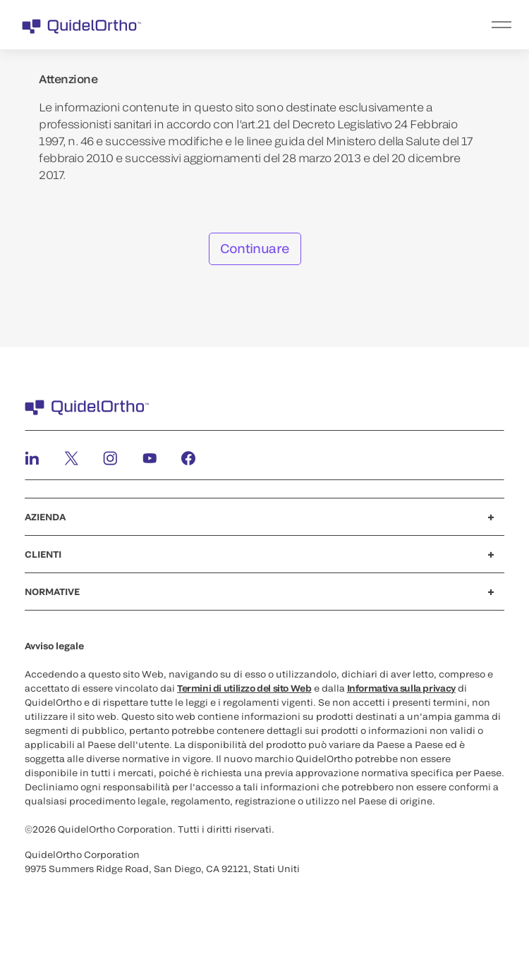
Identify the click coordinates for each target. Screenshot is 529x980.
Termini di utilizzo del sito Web (244, 688)
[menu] (351, 25)
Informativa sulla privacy (401, 688)
